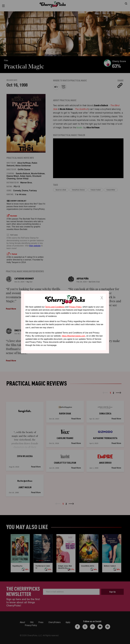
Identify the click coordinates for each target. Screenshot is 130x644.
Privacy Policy (75, 307)
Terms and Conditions (55, 307)
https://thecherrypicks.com (74, 336)
